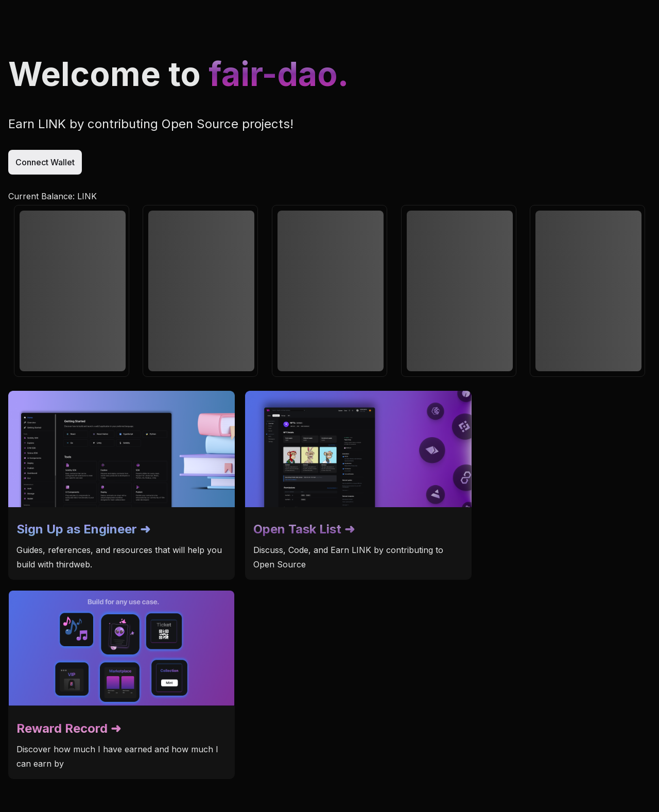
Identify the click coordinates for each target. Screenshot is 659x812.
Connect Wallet (45, 162)
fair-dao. (279, 74)
